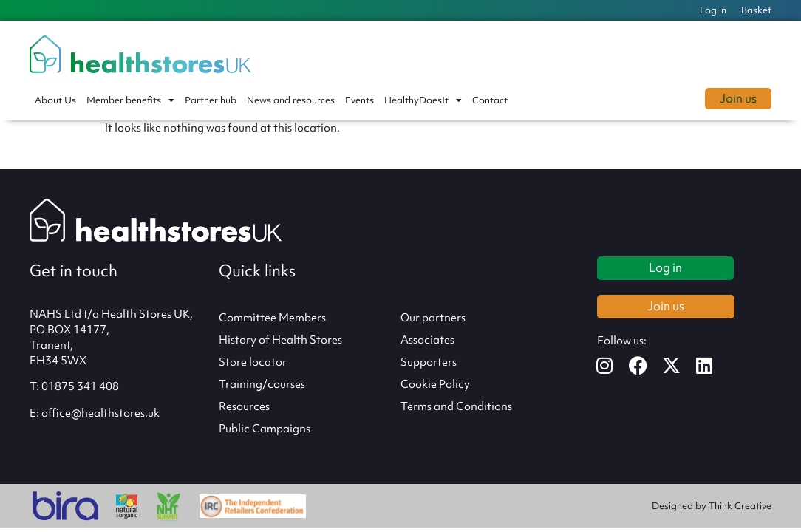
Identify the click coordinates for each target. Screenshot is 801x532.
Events (359, 100)
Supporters (429, 362)
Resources (244, 406)
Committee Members (272, 318)
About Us (55, 100)
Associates (427, 340)
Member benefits (130, 100)
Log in (713, 10)
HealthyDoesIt (423, 100)
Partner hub (211, 100)
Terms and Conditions (456, 406)
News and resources (291, 100)
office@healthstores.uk (100, 413)
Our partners (433, 318)
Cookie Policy (435, 384)
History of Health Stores (280, 340)
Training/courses (262, 384)
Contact (490, 100)
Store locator (253, 362)
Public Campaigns (265, 429)
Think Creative (740, 506)
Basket (756, 10)
